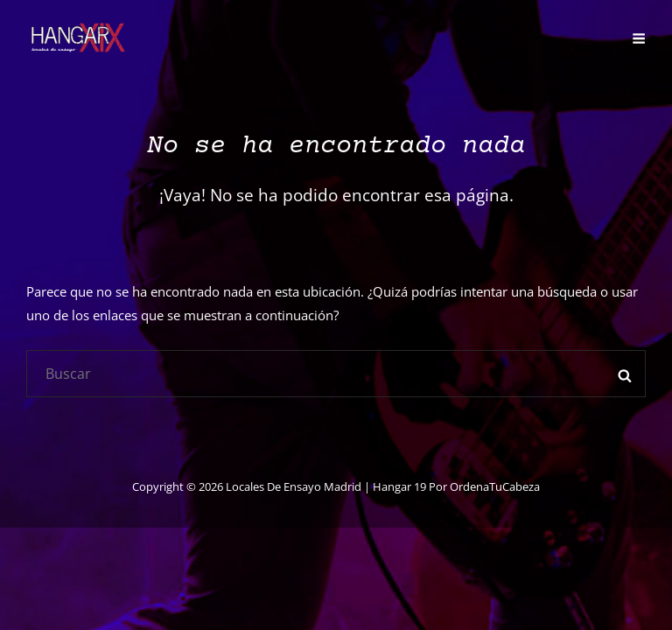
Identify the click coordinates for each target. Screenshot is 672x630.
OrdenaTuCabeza (495, 486)
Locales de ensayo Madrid (294, 486)
